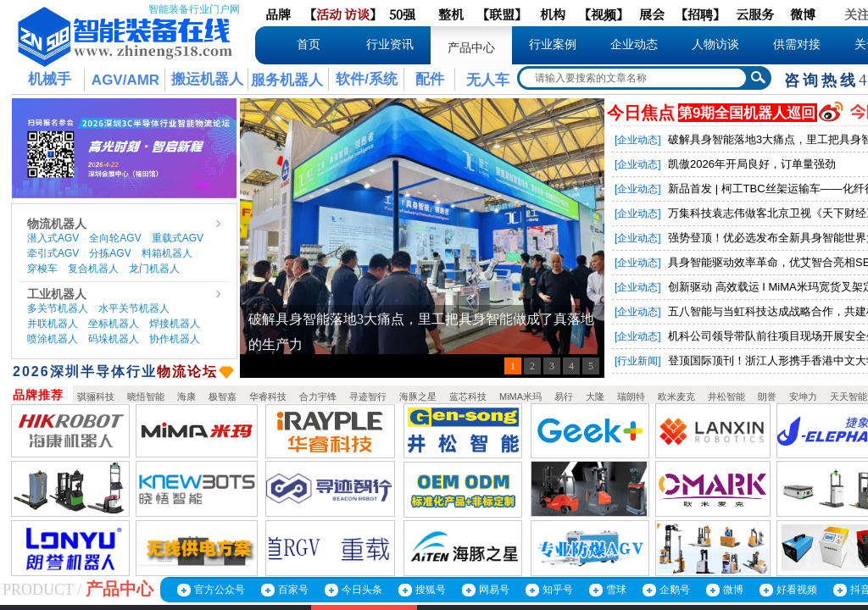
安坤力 (803, 396)
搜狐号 (431, 590)
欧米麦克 (676, 396)
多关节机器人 (58, 308)
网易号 (494, 590)
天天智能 (849, 396)
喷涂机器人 (53, 339)
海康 (186, 396)
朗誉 (767, 396)
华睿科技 (268, 396)
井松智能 (726, 396)
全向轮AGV (115, 238)
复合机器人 (93, 269)
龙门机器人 (154, 269)
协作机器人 (175, 339)
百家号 (293, 590)
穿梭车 (42, 269)
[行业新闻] (638, 361)
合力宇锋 (318, 396)
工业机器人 (57, 294)
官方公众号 (220, 590)
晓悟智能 (146, 396)
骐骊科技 (96, 396)
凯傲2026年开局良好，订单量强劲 (752, 164)
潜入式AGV (53, 238)
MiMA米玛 (520, 396)
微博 (733, 590)
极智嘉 (223, 396)
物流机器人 (57, 224)
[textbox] (633, 78)
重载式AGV (178, 238)
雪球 (616, 590)
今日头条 (362, 590)
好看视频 (797, 590)
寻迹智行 (368, 396)
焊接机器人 (175, 324)
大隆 (595, 396)
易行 (564, 396)
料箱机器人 (167, 253)
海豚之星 (418, 396)
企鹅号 (675, 590)
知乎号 (558, 590)
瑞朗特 (631, 396)
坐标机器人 (114, 324)
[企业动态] (638, 140)
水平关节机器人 (134, 308)
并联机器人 (53, 324)
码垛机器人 (114, 339)
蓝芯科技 (468, 396)
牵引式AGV (53, 253)
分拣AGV (110, 253)
